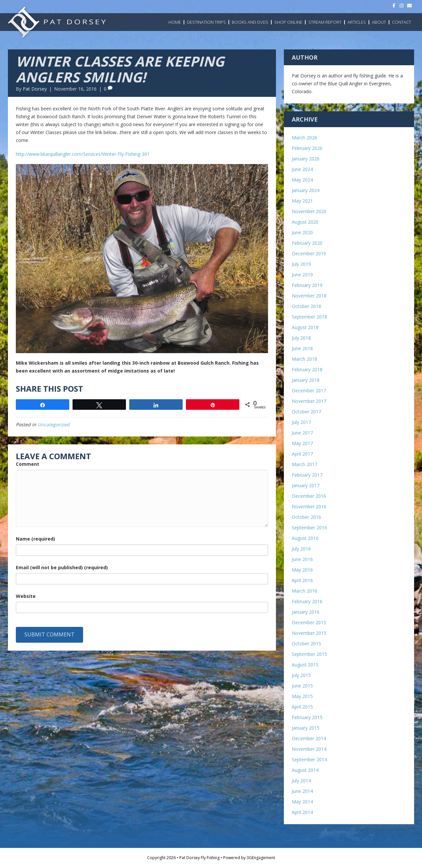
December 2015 (309, 622)
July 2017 (301, 422)
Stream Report (325, 22)
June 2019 (302, 275)
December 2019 (309, 253)
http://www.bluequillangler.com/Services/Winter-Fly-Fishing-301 (83, 154)
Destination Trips (206, 22)
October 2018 (306, 306)
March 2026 (304, 138)
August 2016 (305, 538)
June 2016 (302, 559)
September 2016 (309, 528)
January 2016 (306, 612)
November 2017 (309, 401)
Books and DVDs (250, 22)
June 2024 (302, 169)
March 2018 (304, 359)
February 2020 (307, 243)
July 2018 (301, 338)
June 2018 (302, 348)
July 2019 (301, 264)
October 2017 (306, 412)
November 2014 (309, 749)
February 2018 (307, 369)
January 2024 (306, 190)
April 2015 (302, 707)
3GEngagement (261, 858)
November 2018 (309, 296)
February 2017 (307, 475)
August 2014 (305, 770)
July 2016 (301, 549)
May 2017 (302, 443)
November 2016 (309, 506)
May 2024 (302, 180)
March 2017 (304, 464)
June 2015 (302, 686)
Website (26, 596)
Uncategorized (54, 424)
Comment (28, 464)
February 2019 (307, 285)
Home (175, 22)
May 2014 (302, 802)
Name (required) (35, 539)
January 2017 (306, 485)
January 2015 (306, 728)
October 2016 (306, 517)
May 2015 (302, 696)
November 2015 (309, 633)
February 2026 (307, 148)
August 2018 (305, 327)
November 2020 (309, 211)
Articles (357, 22)
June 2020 (302, 232)
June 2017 (302, 433)
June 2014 (302, 791)
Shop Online (288, 22)
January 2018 (306, 380)
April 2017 (302, 454)
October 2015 (306, 644)
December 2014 (309, 738)
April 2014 (302, 812)
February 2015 (307, 717)
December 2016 (309, 496)
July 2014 (301, 781)
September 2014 (309, 759)
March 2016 (304, 591)
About (379, 22)
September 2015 (309, 654)
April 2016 (302, 580)
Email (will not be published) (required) (62, 567)
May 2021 (302, 201)
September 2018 (309, 317)
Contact (402, 22)
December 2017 (309, 391)
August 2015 (305, 665)
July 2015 (301, 675)
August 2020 (305, 222)
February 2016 (307, 601)
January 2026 (306, 159)
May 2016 (302, 570)
